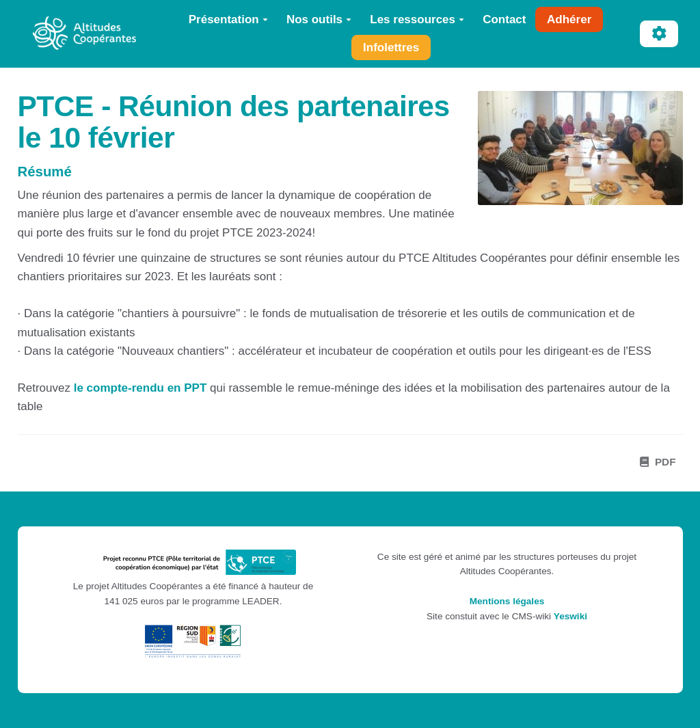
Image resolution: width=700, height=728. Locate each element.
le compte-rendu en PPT (140, 388)
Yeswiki (570, 616)
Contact (504, 19)
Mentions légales (507, 601)
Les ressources (417, 19)
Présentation (228, 19)
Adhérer (569, 19)
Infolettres (391, 48)
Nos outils (319, 19)
